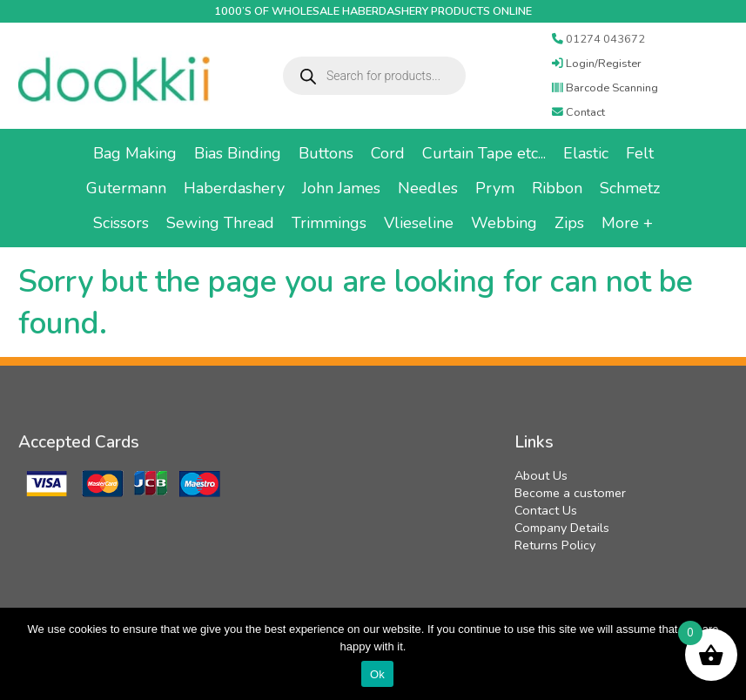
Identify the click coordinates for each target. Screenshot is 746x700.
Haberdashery (234, 188)
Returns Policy (555, 545)
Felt (640, 153)
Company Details (562, 528)
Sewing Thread (220, 223)
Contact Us (546, 510)
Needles (428, 188)
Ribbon (557, 188)
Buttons (326, 153)
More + (627, 223)
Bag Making (135, 153)
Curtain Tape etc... (484, 153)
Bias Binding (238, 153)
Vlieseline (419, 223)
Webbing (504, 223)
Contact (578, 112)
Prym (495, 188)
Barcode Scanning (605, 88)
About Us (541, 475)
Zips (569, 223)
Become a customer (570, 493)
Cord (388, 153)
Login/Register (597, 64)
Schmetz (630, 188)
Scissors (121, 223)
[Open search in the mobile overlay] (374, 76)
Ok (377, 674)
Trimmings (329, 223)
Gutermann (126, 188)
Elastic (586, 153)
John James (341, 188)
